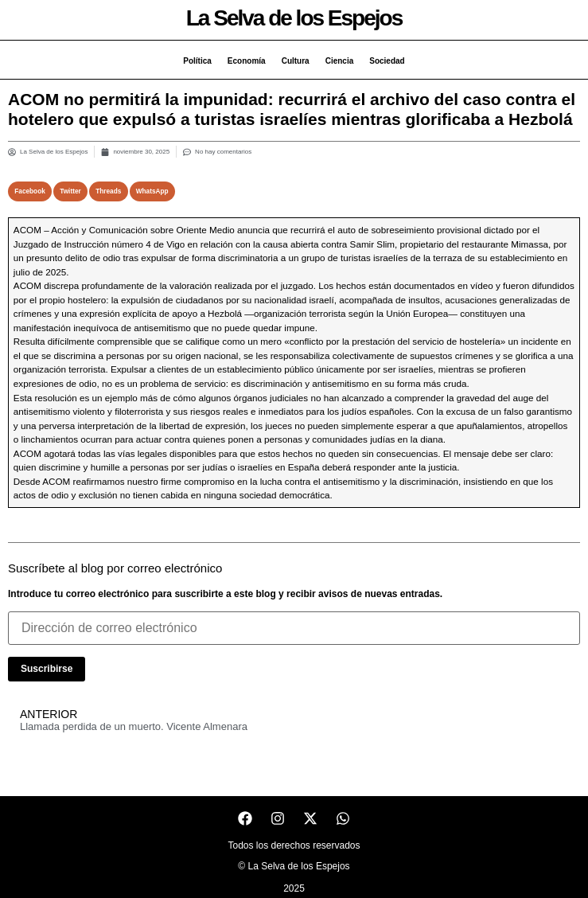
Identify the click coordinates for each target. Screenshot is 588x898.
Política (197, 61)
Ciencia (340, 61)
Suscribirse (47, 669)
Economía (247, 61)
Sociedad (387, 61)
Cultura (296, 61)
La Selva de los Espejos (294, 18)
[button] (30, 191)
